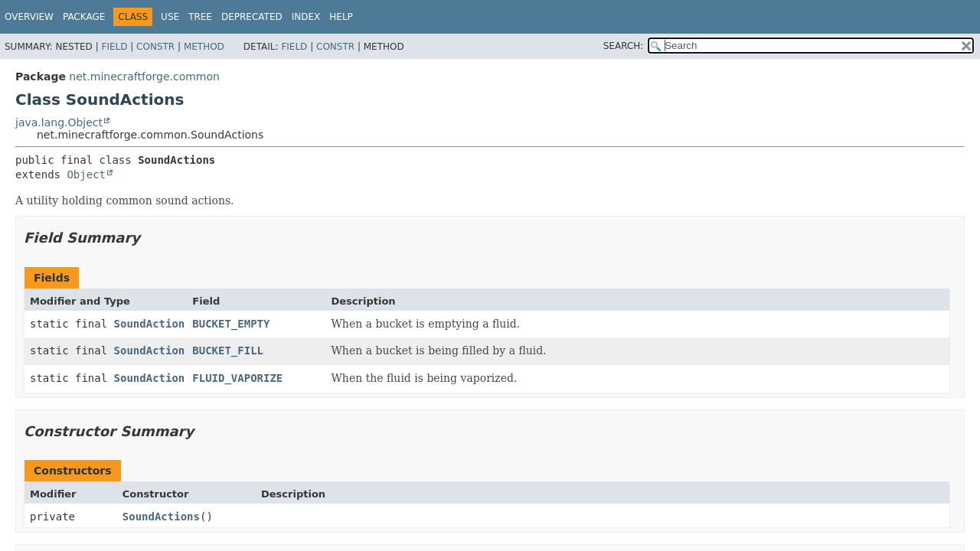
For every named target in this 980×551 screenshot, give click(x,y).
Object (86, 174)
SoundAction (150, 324)
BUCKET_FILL (228, 350)
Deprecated (252, 17)
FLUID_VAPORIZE (237, 378)
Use (170, 17)
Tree (200, 17)
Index (306, 17)
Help (341, 17)
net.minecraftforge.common (144, 77)
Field (114, 47)
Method (204, 47)
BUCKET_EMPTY (231, 324)
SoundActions (161, 517)
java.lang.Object (59, 122)
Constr (155, 47)
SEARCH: (624, 46)
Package (84, 17)
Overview (29, 17)
